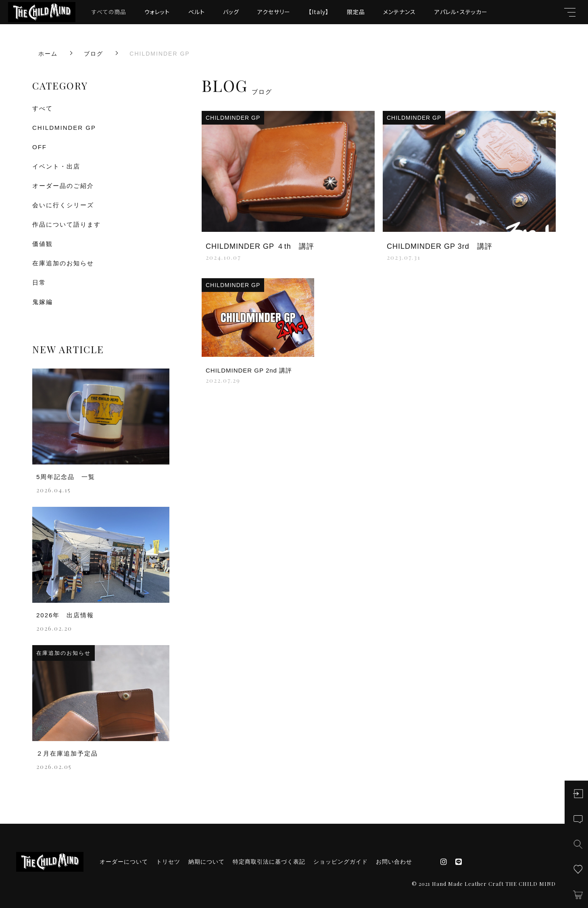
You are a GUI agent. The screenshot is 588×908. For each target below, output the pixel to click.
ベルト (197, 12)
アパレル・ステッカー (461, 12)
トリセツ (168, 862)
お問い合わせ (394, 862)
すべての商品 (109, 12)
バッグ (231, 12)
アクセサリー (274, 12)
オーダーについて (124, 862)
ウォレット (157, 12)
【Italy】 (319, 12)
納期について (206, 862)
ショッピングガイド (341, 862)
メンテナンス (399, 12)
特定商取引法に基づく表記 (269, 862)
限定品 (356, 12)
